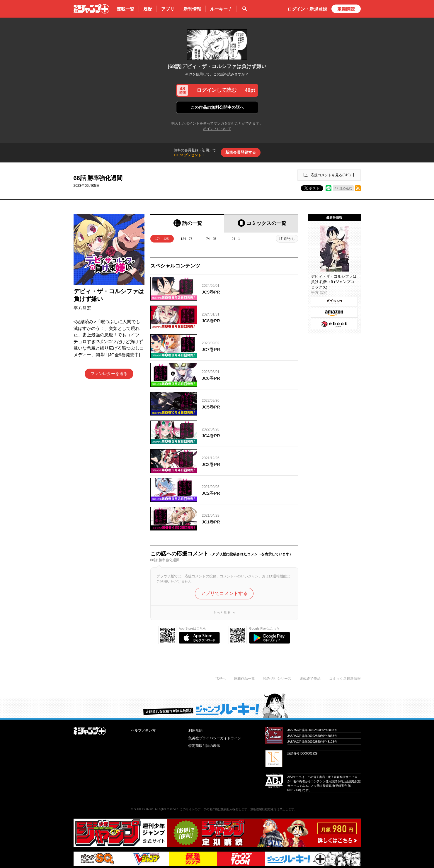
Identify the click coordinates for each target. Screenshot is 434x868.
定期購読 (346, 9)
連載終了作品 (310, 679)
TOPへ (220, 679)
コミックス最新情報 (345, 679)
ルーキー (221, 9)
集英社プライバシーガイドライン (215, 738)
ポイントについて (217, 129)
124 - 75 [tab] (186, 239)
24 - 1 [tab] (236, 239)
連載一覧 (125, 9)
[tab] (187, 223)
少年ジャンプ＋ (91, 9)
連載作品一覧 (244, 679)
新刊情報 (192, 9)
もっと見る (222, 613)
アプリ (168, 9)
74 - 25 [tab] (211, 239)
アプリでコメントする (224, 593)
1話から (289, 239)
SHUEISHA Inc (144, 809)
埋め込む (346, 188)
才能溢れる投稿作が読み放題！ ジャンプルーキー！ (217, 706)
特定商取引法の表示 (204, 746)
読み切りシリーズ (277, 679)
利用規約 (195, 730)
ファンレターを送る (109, 374)
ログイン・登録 (307, 9)
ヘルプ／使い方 (143, 730)
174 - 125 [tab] (162, 239)
